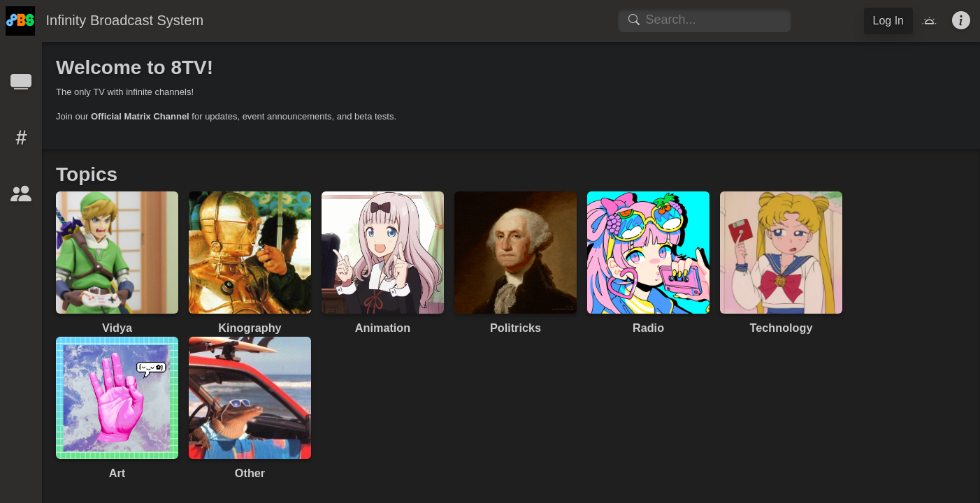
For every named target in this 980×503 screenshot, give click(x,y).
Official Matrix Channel (140, 116)
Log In (888, 21)
